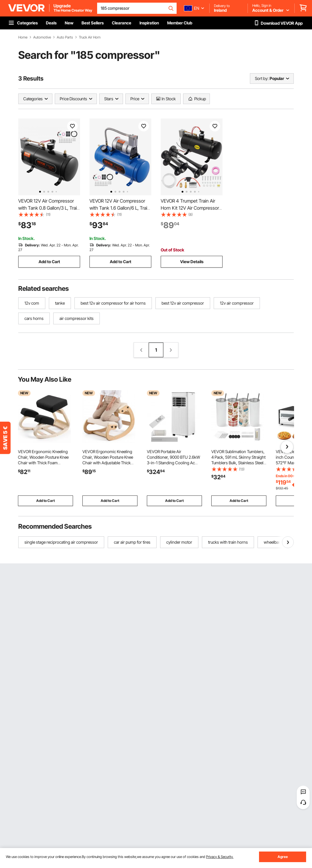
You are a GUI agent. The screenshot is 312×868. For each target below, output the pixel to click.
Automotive (42, 37)
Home (23, 37)
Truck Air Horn (90, 37)
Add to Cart (49, 262)
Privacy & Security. (220, 857)
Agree (283, 857)
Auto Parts (65, 37)
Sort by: (262, 78)
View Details (192, 262)
